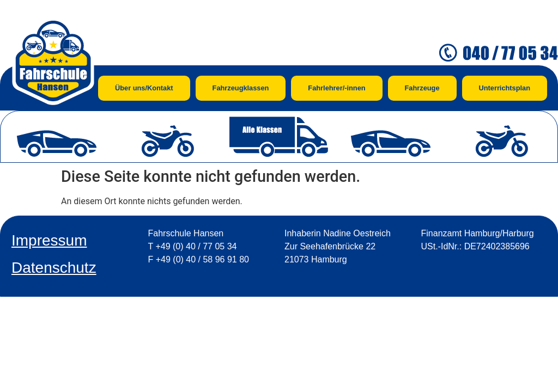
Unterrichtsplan (504, 88)
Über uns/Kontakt (144, 88)
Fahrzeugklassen (241, 88)
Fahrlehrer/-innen (336, 88)
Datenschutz (54, 268)
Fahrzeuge (422, 88)
